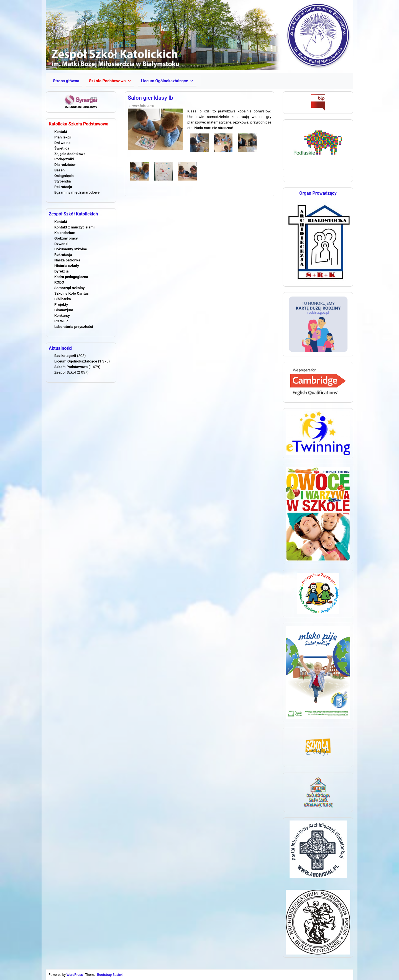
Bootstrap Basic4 (110, 975)
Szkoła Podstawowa (71, 367)
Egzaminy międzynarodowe (77, 192)
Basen (59, 170)
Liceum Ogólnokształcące (76, 361)
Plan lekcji (63, 137)
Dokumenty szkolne (71, 249)
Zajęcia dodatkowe (70, 154)
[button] (110, 81)
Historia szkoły (67, 266)
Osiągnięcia (64, 176)
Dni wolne (62, 143)
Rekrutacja (63, 187)
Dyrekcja (62, 271)
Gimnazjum (64, 310)
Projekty (61, 304)
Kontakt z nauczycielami (74, 227)
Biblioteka (63, 299)
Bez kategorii (65, 356)
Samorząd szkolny (70, 288)
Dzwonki (61, 244)
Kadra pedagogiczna (71, 277)
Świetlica (62, 148)
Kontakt (61, 132)
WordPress (75, 975)
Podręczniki (64, 159)
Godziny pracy (66, 238)
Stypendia (62, 181)
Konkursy (62, 316)
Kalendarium (65, 233)
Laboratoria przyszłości (74, 327)
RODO (59, 282)
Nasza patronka (67, 260)
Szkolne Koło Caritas (71, 293)
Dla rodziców (65, 165)
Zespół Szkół (65, 372)
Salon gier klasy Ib (150, 98)
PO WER (61, 321)
